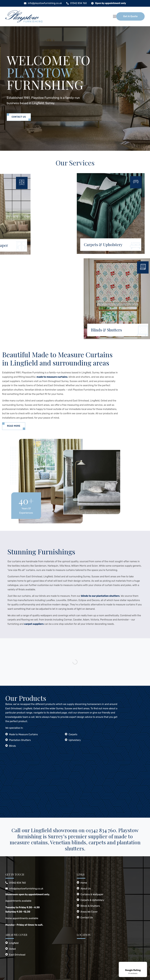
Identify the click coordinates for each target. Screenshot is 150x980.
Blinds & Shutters (90, 906)
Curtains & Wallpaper (92, 894)
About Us (86, 889)
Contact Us (19, 117)
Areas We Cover (89, 912)
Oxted (12, 949)
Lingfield (14, 943)
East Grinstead (17, 955)
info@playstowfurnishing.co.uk (45, 3)
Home (84, 883)
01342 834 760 (78, 3)
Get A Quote (130, 16)
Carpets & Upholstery (92, 900)
